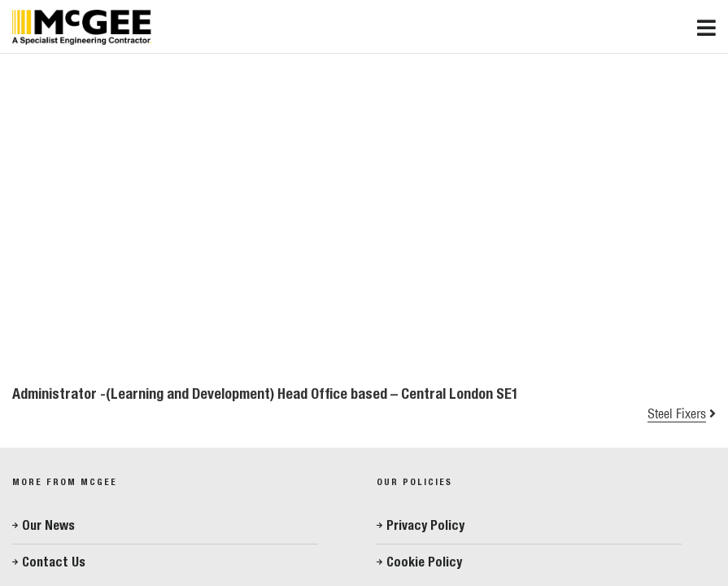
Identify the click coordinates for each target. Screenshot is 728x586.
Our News (48, 525)
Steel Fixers (677, 413)
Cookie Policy (424, 562)
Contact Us (54, 562)
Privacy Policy (425, 525)
